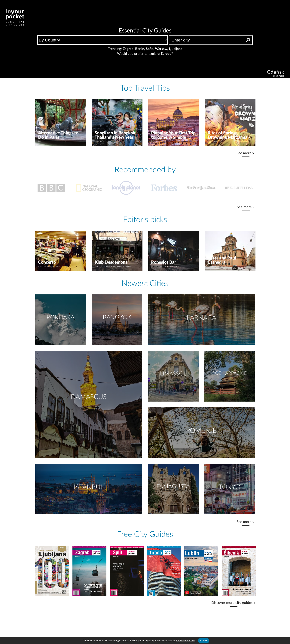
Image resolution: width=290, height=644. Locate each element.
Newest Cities (145, 284)
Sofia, (150, 49)
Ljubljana (176, 49)
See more (244, 153)
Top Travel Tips (145, 88)
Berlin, (140, 49)
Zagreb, (128, 49)
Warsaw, (162, 49)
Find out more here (186, 641)
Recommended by (145, 170)
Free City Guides (145, 534)
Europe (166, 54)
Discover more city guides (232, 603)
